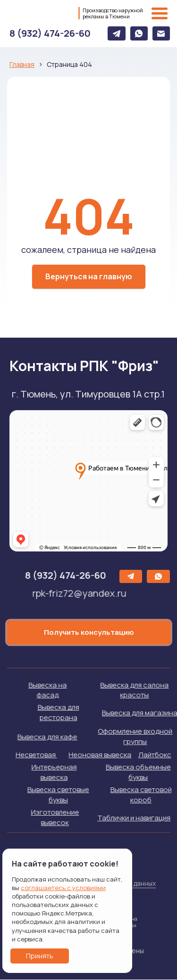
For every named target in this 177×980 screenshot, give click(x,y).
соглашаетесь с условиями (63, 888)
